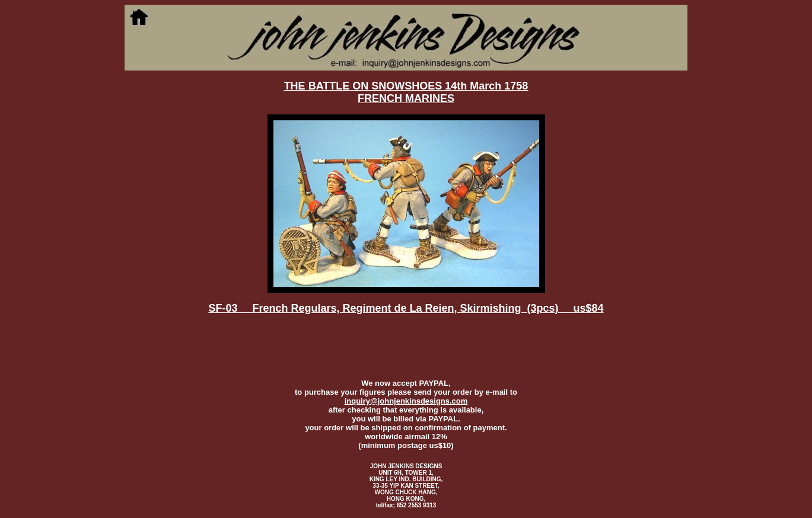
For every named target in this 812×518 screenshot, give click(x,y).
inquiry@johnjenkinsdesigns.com (406, 401)
